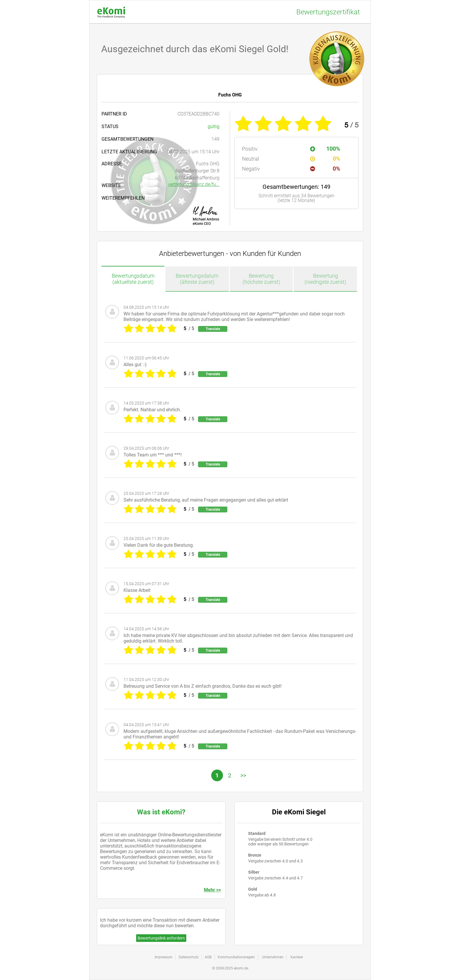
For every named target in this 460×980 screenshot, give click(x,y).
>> (243, 775)
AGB (208, 957)
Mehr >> (212, 890)
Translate (213, 329)
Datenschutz (189, 957)
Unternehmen (273, 957)
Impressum (164, 957)
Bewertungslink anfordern (161, 938)
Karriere (297, 957)
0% (325, 159)
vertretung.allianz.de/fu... (194, 184)
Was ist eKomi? (161, 812)
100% (325, 149)
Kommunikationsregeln (236, 957)
